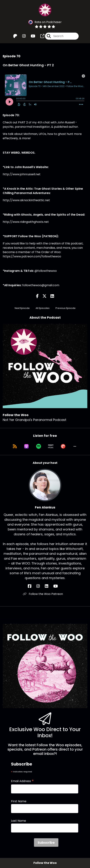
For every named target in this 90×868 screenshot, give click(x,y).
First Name (19, 801)
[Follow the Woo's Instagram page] (22, 36)
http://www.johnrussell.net (22, 174)
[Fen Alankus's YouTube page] (58, 586)
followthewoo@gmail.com (41, 285)
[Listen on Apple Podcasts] (26, 446)
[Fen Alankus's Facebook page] (32, 586)
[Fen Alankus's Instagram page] (40, 586)
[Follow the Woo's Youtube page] (31, 36)
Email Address (22, 781)
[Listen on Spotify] (39, 446)
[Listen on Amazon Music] (51, 446)
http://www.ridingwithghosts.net (26, 222)
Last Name (19, 821)
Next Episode (22, 308)
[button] (75, 446)
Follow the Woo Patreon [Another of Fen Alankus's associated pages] (43, 594)
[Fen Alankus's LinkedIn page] (49, 586)
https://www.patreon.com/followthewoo (32, 256)
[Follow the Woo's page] (40, 36)
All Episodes (43, 308)
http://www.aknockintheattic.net (26, 200)
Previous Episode (66, 308)
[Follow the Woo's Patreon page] (15, 36)
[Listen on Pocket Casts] (63, 446)
